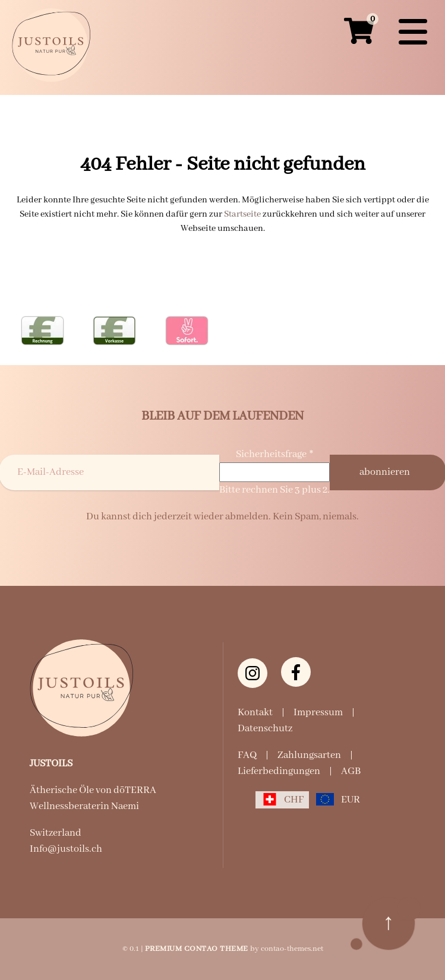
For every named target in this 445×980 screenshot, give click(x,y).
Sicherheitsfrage (274, 454)
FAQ (247, 755)
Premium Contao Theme (197, 949)
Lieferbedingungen (279, 771)
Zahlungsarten (309, 755)
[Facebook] (296, 672)
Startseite (242, 214)
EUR (351, 800)
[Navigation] (413, 32)
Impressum (318, 713)
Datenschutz (265, 729)
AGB (351, 771)
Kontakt (255, 713)
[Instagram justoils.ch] (253, 673)
